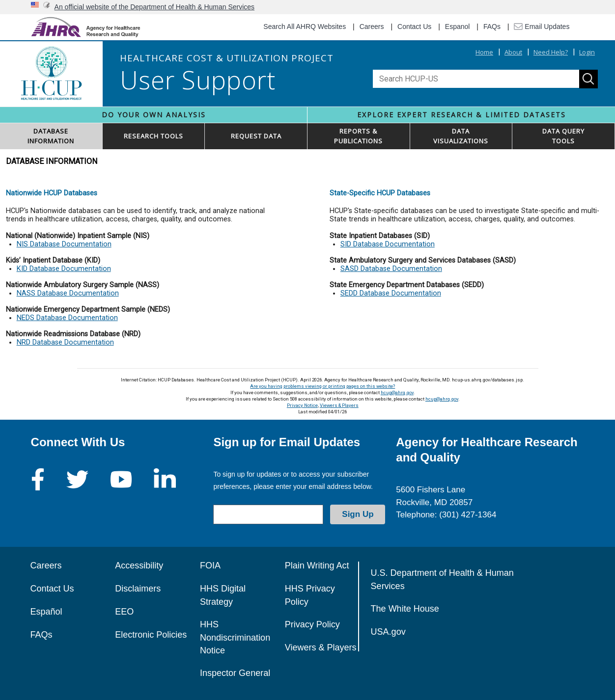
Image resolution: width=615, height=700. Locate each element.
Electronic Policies (151, 635)
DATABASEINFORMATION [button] (51, 136)
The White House (405, 609)
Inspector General (235, 673)
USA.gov (388, 632)
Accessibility (139, 565)
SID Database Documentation (388, 244)
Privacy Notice (302, 405)
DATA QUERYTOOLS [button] (563, 136)
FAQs (492, 27)
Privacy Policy (312, 624)
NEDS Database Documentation (67, 318)
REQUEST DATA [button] (256, 136)
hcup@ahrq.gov (397, 392)
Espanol (458, 27)
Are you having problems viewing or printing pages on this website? (322, 386)
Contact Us (414, 27)
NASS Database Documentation (68, 293)
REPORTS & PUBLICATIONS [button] (358, 136)
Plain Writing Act (317, 565)
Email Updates (542, 27)
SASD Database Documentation (391, 269)
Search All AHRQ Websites (305, 27)
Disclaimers (138, 589)
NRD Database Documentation (65, 342)
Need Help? (551, 52)
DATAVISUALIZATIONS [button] (461, 136)
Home (484, 52)
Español (46, 612)
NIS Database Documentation (64, 244)
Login (587, 52)
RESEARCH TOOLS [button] (154, 136)
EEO (124, 612)
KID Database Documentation (64, 269)
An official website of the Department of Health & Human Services (155, 7)
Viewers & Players (339, 405)
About (513, 52)
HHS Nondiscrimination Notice (235, 637)
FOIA (210, 565)
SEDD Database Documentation (391, 293)
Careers (372, 27)
